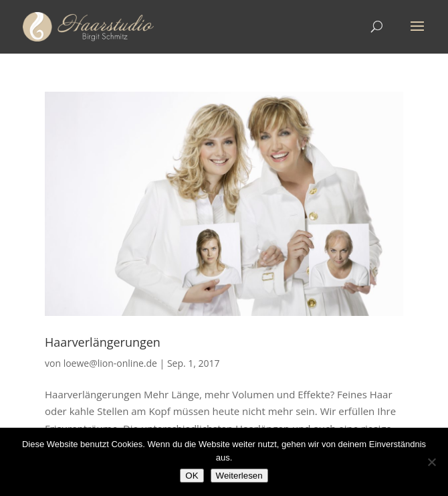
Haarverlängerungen (103, 342)
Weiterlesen (239, 476)
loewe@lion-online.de (110, 363)
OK (192, 476)
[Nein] (431, 462)
